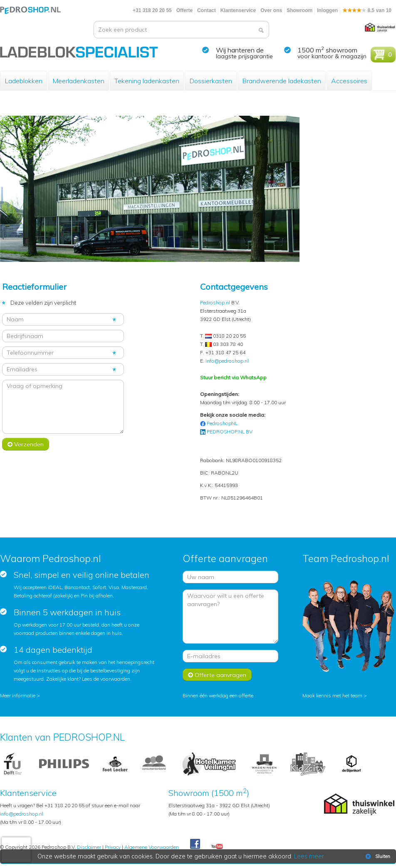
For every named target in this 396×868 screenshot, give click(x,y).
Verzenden (26, 444)
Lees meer (309, 856)
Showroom (299, 10)
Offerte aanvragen (217, 675)
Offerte (184, 10)
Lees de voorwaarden (106, 679)
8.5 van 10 (367, 10)
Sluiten (377, 856)
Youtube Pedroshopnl (217, 847)
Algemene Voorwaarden (152, 847)
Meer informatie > (20, 695)
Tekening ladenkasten (147, 81)
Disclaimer (89, 847)
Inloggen (327, 10)
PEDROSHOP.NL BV (230, 432)
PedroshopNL (222, 423)
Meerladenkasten (78, 81)
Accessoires (349, 81)
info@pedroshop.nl (227, 361)
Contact (207, 10)
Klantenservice (238, 10)
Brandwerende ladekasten (282, 81)
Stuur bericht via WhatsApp (233, 377)
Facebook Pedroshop (195, 844)
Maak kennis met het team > (335, 695)
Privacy (113, 847)
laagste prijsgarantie (244, 56)
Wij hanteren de (240, 50)
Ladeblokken (24, 81)
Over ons (271, 10)
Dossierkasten (211, 81)
